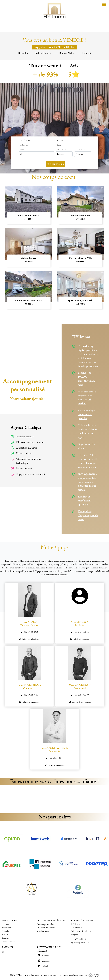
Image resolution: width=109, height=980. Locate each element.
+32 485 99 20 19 (31, 632)
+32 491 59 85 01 (31, 695)
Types (60, 140)
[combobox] (36, 145)
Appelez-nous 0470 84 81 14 (54, 47)
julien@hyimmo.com (31, 702)
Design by (93, 975)
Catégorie (26, 140)
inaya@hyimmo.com (56, 765)
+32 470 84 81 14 (81, 632)
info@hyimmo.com (81, 639)
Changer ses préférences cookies (74, 975)
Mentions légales (33, 975)
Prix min (62, 150)
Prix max (80, 150)
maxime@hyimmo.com (81, 702)
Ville (23, 150)
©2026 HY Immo (17, 975)
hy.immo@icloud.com (31, 639)
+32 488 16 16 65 (56, 758)
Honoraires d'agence (51, 975)
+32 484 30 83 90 (81, 695)
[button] (3, 799)
